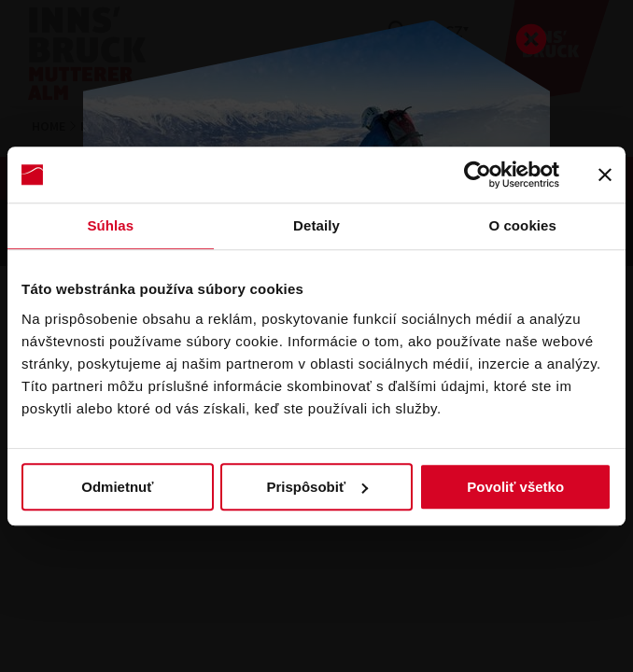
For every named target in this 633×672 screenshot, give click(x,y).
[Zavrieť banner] (605, 175)
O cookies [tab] (522, 225)
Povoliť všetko (515, 487)
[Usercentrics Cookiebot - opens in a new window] (478, 175)
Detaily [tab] (316, 225)
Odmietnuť (117, 487)
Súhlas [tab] (110, 225)
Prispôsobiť (317, 487)
